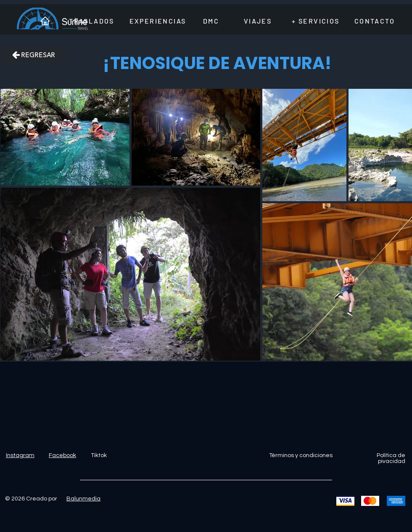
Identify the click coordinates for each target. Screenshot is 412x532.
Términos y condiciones (301, 455)
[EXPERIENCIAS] (158, 21)
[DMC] (211, 21)
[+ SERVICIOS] (316, 21)
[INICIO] (45, 21)
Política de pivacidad (391, 458)
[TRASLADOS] (92, 21)
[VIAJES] (258, 21)
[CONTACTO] (375, 21)
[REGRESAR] (33, 55)
